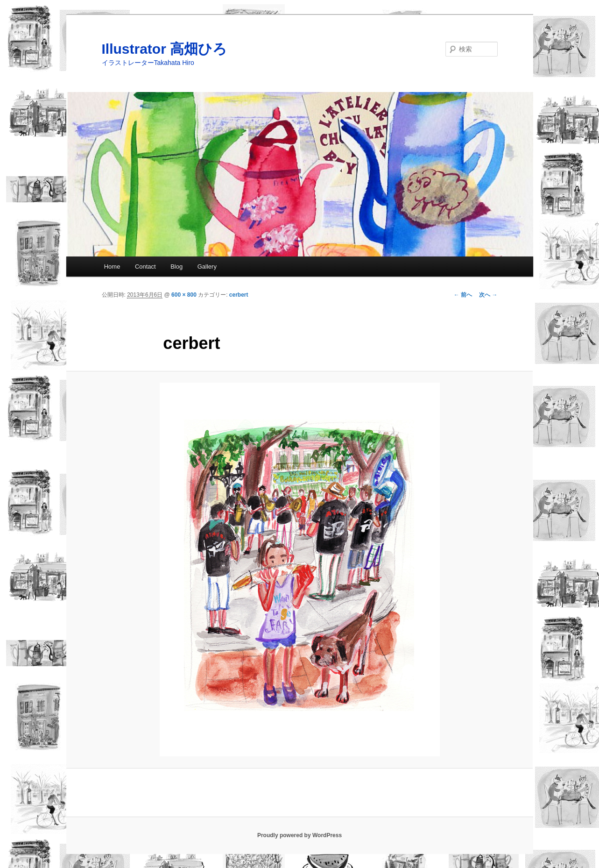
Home (112, 267)
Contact (145, 267)
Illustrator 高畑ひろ (165, 49)
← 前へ (463, 295)
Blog (176, 267)
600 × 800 (184, 295)
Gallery (207, 267)
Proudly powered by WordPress (299, 835)
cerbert (239, 295)
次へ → (488, 295)
